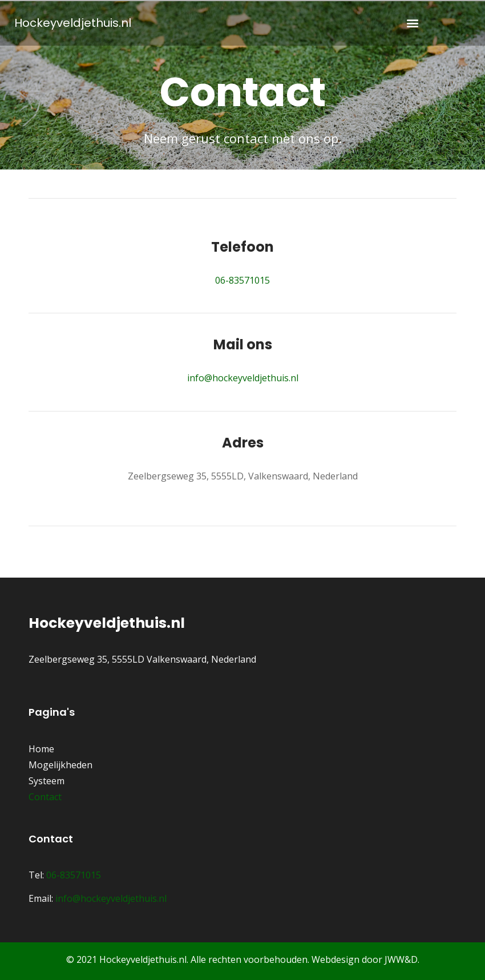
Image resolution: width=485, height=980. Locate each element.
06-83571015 (242, 280)
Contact (45, 797)
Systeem (47, 781)
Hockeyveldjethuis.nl (73, 23)
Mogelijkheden (60, 765)
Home (41, 749)
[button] (412, 23)
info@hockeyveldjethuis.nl (243, 378)
